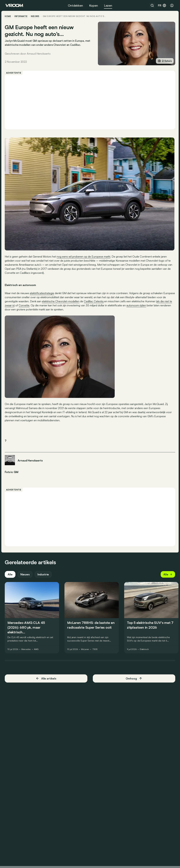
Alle (11, 578)
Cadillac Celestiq (104, 301)
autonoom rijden (145, 305)
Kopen (93, 5)
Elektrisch (145, 653)
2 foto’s (164, 61)
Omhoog (134, 682)
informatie (22, 16)
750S (96, 653)
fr (162, 5)
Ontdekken (75, 5)
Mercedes (27, 653)
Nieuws (26, 578)
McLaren (86, 653)
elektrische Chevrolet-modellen (71, 301)
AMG (37, 653)
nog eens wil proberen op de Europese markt (84, 256)
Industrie (44, 578)
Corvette (33, 305)
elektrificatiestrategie (43, 293)
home (9, 16)
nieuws (36, 16)
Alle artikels (46, 682)
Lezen (108, 5)
